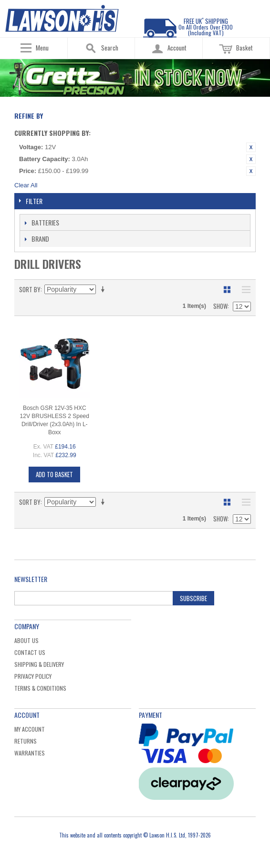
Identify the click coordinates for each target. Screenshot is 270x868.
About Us (26, 640)
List (244, 289)
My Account (30, 729)
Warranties (30, 753)
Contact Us (30, 652)
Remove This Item (251, 147)
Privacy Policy (33, 676)
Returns (26, 741)
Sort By (30, 289)
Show (220, 306)
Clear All (26, 185)
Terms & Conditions (40, 688)
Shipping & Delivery (39, 664)
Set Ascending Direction (104, 289)
